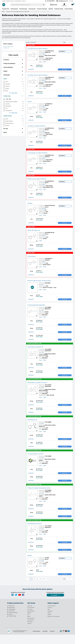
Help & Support (18, 1)
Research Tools (12, 615)
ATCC (28, 624)
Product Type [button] (13, 96)
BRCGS (29, 626)
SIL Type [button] (13, 129)
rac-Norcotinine (34, 259)
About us (4, 1)
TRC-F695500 (48, 311)
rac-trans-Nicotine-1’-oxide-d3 (39, 460)
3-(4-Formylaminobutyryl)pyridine (41, 308)
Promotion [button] (13, 60)
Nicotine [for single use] (37, 233)
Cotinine (31, 102)
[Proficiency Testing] (8, 625)
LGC (43, 288)
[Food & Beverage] (8, 619)
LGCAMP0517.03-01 (49, 129)
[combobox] (27, 5)
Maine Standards (31, 620)
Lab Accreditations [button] (13, 67)
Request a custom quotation (54, 626)
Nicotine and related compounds (8, 47)
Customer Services (51, 615)
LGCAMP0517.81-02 (49, 78)
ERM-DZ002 (48, 286)
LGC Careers (30, 619)
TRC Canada (30, 631)
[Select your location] (71, 1)
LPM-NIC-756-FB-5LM (50, 208)
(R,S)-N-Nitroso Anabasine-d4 (39, 351)
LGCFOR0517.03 (49, 105)
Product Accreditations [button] (13, 63)
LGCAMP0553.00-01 (49, 183)
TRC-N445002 (48, 428)
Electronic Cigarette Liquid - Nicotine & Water (45, 284)
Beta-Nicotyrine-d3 (35, 426)
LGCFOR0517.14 (49, 261)
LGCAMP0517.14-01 (49, 157)
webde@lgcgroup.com (63, 1)
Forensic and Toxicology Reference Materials (18, 12)
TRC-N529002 (48, 498)
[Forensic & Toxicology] (8, 622)
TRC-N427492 (48, 463)
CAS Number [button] (13, 75)
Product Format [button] (13, 116)
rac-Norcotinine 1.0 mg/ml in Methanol (42, 154)
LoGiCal (44, 54)
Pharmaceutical (12, 617)
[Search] (42, 5)
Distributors (50, 620)
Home (3, 12)
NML (43, 570)
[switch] (7, 99)
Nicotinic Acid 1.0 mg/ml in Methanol (42, 180)
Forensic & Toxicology (13, 622)
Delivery (49, 622)
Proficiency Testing (12, 625)
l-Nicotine (31, 205)
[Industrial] (8, 624)
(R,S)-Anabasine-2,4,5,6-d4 (38, 532)
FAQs (49, 619)
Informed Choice (31, 627)
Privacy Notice (45, 641)
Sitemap (49, 624)
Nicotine (31, 564)
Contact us (24, 1)
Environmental (12, 620)
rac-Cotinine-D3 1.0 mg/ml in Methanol (43, 48)
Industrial (10, 624)
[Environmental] (8, 620)
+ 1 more (54, 291)
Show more (14, 93)
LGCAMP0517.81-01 (49, 51)
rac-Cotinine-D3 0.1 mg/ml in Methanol (43, 75)
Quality (8, 1)
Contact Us (50, 617)
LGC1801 (47, 567)
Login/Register (31, 70)
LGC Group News (31, 617)
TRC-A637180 (48, 534)
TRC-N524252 (48, 354)
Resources (12, 1)
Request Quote (65, 70)
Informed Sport (31, 629)
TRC (43, 314)
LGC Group (30, 615)
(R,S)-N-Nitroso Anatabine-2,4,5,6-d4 (42, 388)
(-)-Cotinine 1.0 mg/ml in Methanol (41, 127)
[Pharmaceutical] (8, 617)
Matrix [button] (13, 132)
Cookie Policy (53, 641)
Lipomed (44, 211)
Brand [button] (13, 79)
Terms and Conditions (36, 641)
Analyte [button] (13, 71)
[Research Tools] (8, 615)
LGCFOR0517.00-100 (50, 235)
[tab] (13, 60)
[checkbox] (4, 82)
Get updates (55, 604)
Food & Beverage (12, 619)
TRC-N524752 (48, 390)
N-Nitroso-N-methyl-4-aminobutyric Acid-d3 (45, 495)
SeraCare (29, 622)
